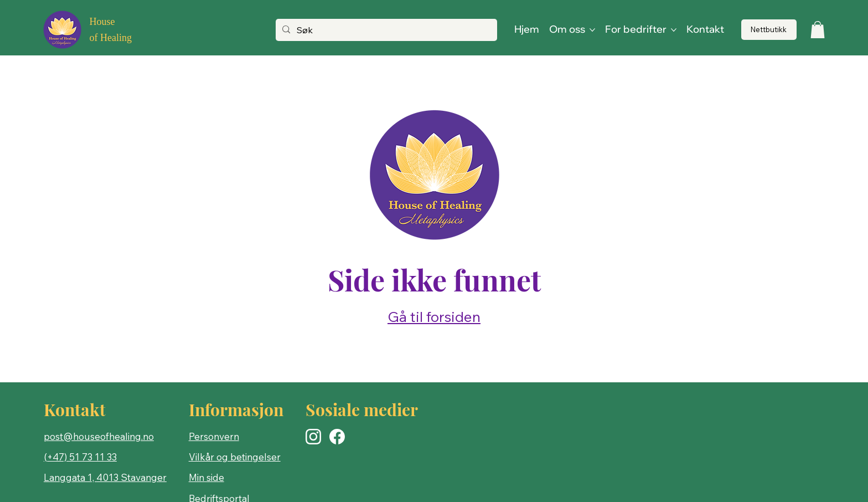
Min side (206, 477)
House (102, 22)
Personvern (214, 436)
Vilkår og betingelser (235, 457)
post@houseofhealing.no (99, 436)
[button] (818, 30)
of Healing (110, 38)
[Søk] (385, 30)
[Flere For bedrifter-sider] (674, 30)
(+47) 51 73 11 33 (80, 457)
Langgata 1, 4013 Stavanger (105, 477)
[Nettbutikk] (769, 30)
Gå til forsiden (434, 317)
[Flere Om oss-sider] (592, 30)
